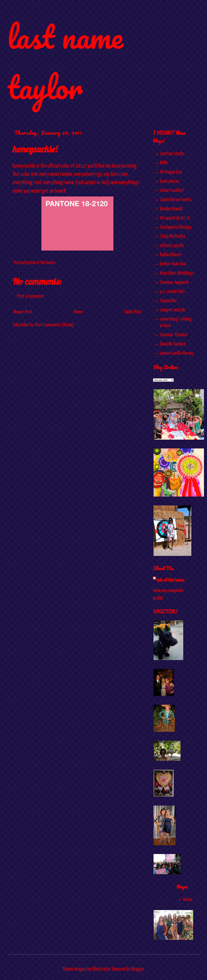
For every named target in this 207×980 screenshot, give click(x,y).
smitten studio (172, 154)
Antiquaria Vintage (176, 227)
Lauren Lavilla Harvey (177, 353)
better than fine (173, 264)
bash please (169, 181)
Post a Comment (31, 296)
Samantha (168, 301)
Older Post (133, 312)
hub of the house (170, 580)
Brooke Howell (171, 209)
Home (78, 312)
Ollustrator (101, 969)
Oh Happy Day (171, 172)
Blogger (138, 969)
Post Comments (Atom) (54, 325)
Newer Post (23, 312)
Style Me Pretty (173, 236)
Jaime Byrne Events (176, 200)
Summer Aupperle (174, 282)
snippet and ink (172, 310)
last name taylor (65, 62)
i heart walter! (172, 191)
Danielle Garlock (173, 344)
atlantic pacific (172, 246)
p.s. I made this (172, 292)
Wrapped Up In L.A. (175, 218)
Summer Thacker (174, 335)
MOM (164, 163)
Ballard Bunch (171, 255)
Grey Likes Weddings (177, 273)
